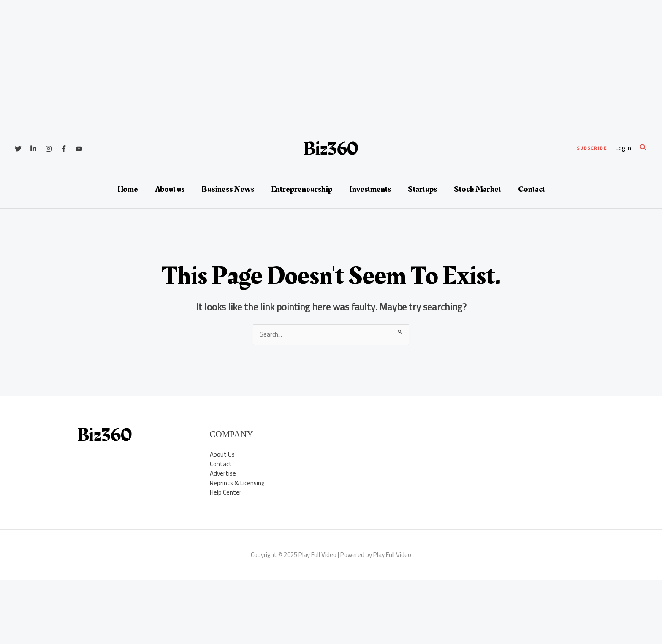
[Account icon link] (623, 148)
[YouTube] (79, 149)
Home (128, 189)
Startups (422, 189)
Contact (532, 189)
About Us (222, 454)
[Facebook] (64, 149)
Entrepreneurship (302, 189)
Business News (228, 189)
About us (170, 189)
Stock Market (478, 189)
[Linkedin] (33, 149)
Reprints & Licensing (237, 483)
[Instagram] (49, 149)
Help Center (226, 492)
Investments (370, 189)
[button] (592, 148)
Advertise (223, 473)
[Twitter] (18, 149)
